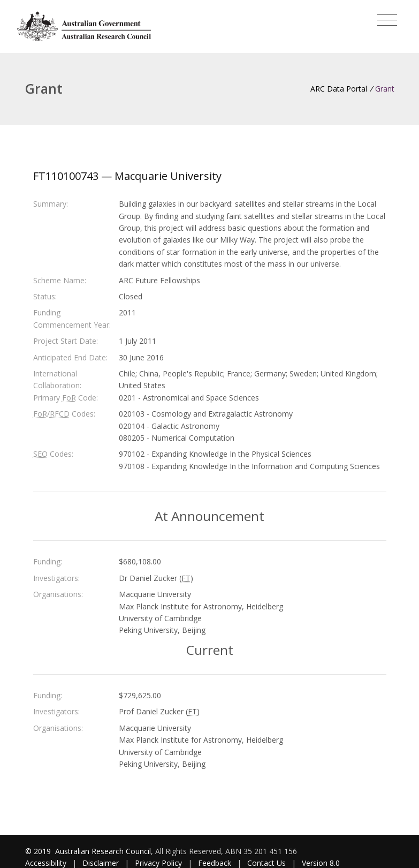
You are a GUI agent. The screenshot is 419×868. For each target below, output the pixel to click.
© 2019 (39, 851)
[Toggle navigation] (387, 20)
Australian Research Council (103, 851)
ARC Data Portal (339, 89)
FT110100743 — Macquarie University (127, 176)
